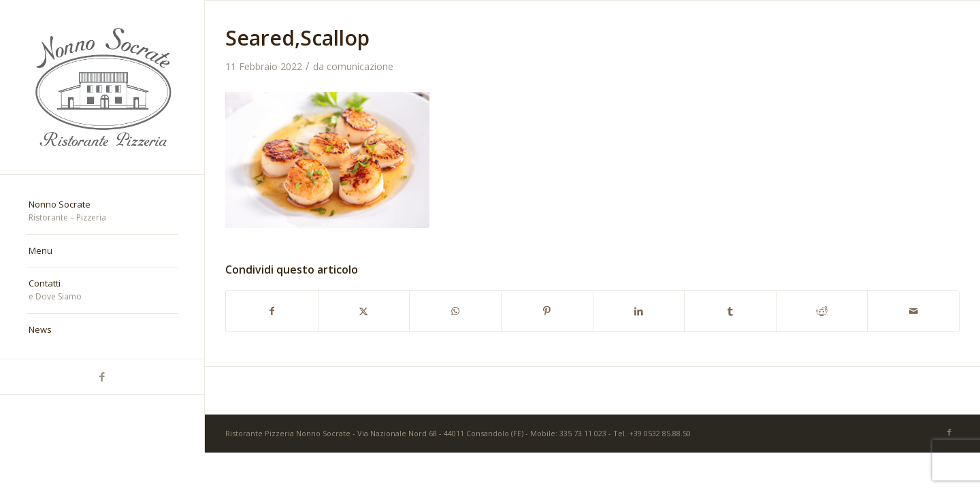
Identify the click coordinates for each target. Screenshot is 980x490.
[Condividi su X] (364, 311)
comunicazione (360, 66)
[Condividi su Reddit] (822, 311)
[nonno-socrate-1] (102, 87)
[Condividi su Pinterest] (547, 311)
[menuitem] (102, 212)
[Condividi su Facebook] (272, 311)
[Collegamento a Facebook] (102, 377)
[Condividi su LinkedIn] (639, 311)
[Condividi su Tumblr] (730, 311)
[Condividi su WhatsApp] (455, 311)
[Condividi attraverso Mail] (913, 311)
